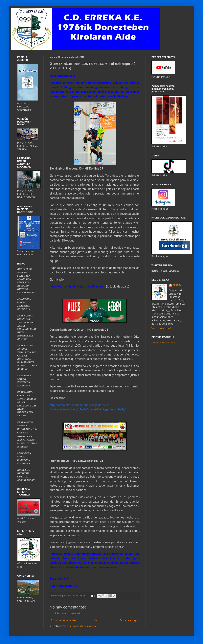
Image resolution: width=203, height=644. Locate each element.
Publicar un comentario (68, 613)
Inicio (98, 620)
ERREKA (177, 285)
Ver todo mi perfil (162, 328)
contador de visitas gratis (163, 343)
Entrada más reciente (63, 620)
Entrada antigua (129, 620)
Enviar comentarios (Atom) (81, 626)
